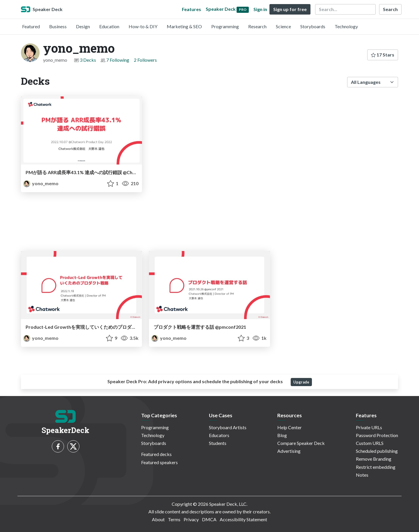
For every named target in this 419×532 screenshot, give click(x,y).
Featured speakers (159, 462)
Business (58, 26)
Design (83, 26)
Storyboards (313, 26)
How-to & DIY (143, 26)
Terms (174, 519)
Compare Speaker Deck (301, 443)
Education (109, 26)
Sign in (260, 9)
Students (218, 443)
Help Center (290, 427)
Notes (362, 475)
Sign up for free (290, 9)
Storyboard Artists (228, 427)
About (158, 519)
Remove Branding (374, 459)
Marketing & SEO (184, 26)
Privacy (191, 519)
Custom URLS (370, 443)
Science (283, 26)
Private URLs (369, 427)
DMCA (209, 519)
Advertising (289, 451)
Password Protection (377, 435)
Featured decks (156, 454)
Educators (219, 435)
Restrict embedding (376, 467)
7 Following (118, 60)
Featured (31, 26)
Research (257, 26)
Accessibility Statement (243, 519)
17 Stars (383, 55)
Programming (225, 26)
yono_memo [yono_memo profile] (41, 183)
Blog (282, 435)
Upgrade (301, 382)
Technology (346, 26)
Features (191, 9)
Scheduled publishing (377, 451)
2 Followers (145, 60)
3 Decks (88, 60)
